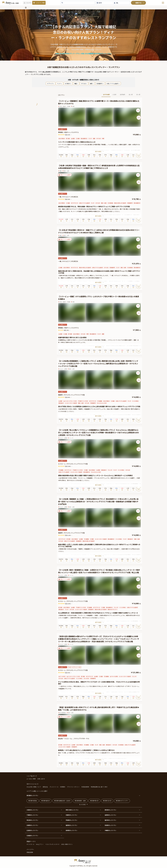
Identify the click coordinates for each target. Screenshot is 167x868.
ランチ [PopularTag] (60, 84)
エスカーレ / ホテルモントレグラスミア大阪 (74, 464)
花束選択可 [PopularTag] (100, 84)
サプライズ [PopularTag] (51, 84)
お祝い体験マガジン (67, 844)
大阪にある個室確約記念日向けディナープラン (96, 54)
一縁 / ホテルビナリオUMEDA (68, 197)
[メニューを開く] (163, 3)
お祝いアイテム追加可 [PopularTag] (113, 84)
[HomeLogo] (83, 861)
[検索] (138, 3)
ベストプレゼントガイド (52, 844)
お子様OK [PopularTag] (68, 84)
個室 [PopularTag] (76, 84)
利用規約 (63, 787)
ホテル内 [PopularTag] (84, 84)
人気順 (114, 94)
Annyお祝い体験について (34, 787)
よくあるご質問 (31, 779)
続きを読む (99, 151)
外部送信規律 (85, 787)
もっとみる (82, 804)
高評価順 (122, 94)
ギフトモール (30, 844)
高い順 (131, 94)
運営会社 (45, 787)
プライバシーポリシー (73, 787)
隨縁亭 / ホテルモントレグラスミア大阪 (72, 395)
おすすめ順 (106, 94)
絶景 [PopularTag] (92, 84)
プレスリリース (54, 787)
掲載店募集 (30, 852)
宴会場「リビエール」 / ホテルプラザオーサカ (74, 739)
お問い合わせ (41, 779)
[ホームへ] (10, 3)
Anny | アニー (40, 844)
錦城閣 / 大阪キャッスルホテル (68, 132)
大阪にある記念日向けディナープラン (68, 54)
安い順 (138, 94)
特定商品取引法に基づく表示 (99, 787)
